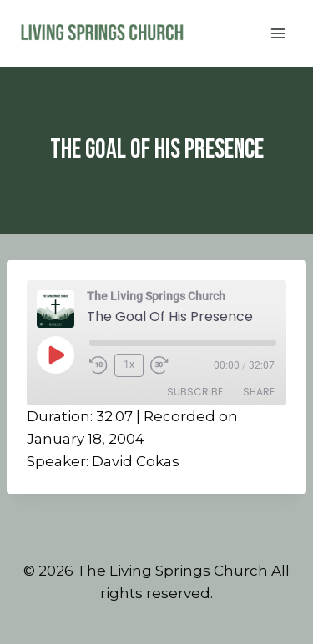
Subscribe (195, 392)
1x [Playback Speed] (129, 365)
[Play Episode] (55, 355)
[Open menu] (278, 33)
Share (259, 392)
